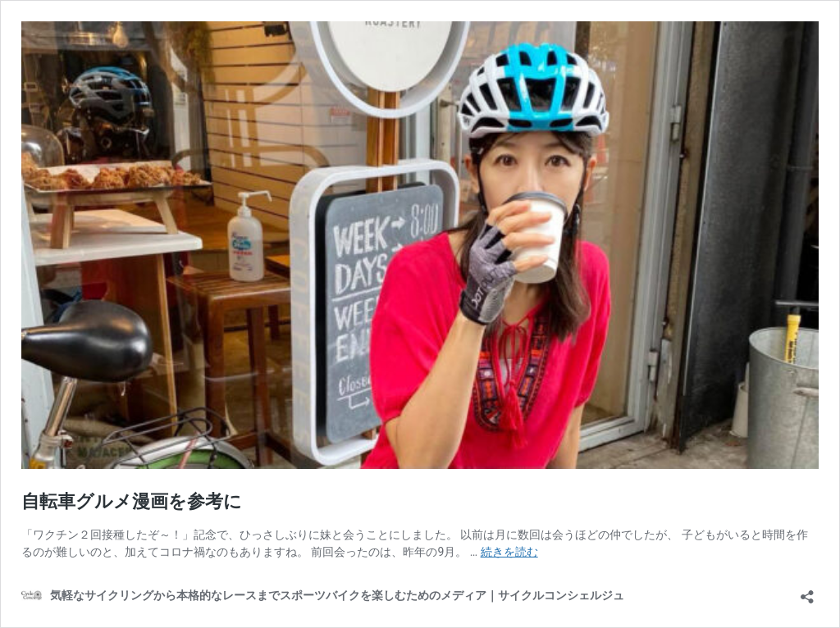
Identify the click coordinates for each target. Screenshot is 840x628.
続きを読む (509, 552)
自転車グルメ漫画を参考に (132, 501)
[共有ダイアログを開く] (807, 592)
